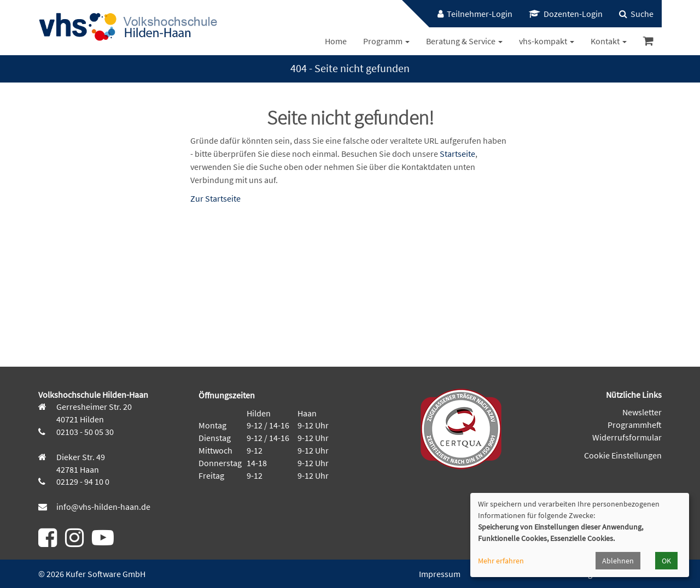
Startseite (457, 154)
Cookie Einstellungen (623, 455)
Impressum (440, 574)
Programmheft (635, 425)
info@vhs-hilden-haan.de (103, 507)
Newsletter (642, 412)
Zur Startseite (215, 198)
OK (666, 561)
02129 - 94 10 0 (82, 481)
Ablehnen (618, 561)
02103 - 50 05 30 (84, 432)
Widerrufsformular (627, 437)
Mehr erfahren (501, 561)
